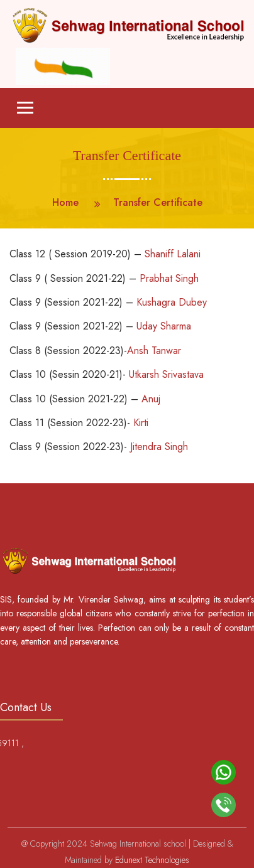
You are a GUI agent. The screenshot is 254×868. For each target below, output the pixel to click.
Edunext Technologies (152, 860)
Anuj (151, 399)
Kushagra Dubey (170, 302)
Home (65, 202)
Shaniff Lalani (173, 254)
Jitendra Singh (159, 447)
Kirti (141, 423)
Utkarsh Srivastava (166, 374)
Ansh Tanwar (154, 351)
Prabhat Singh (169, 278)
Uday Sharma (164, 326)
